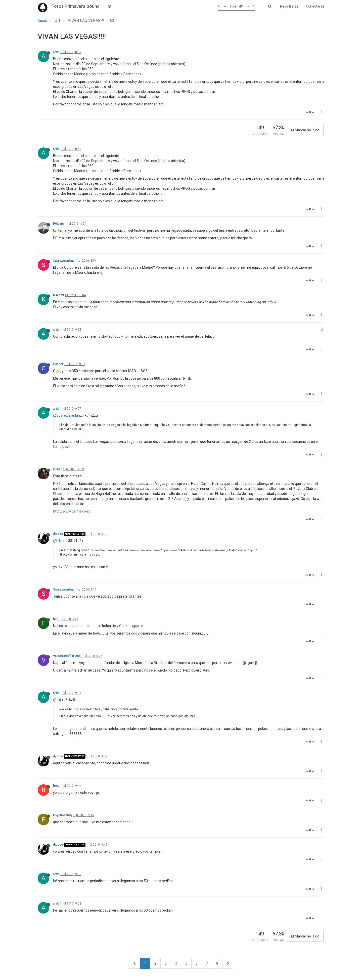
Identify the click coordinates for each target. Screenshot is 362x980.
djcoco (58, 534)
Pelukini (59, 224)
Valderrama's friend (67, 656)
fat (55, 619)
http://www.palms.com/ (72, 511)
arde (56, 52)
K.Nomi (58, 295)
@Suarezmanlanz (67, 415)
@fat (57, 700)
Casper (58, 364)
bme (56, 786)
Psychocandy (63, 815)
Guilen (58, 469)
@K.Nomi (60, 541)
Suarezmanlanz (64, 261)
